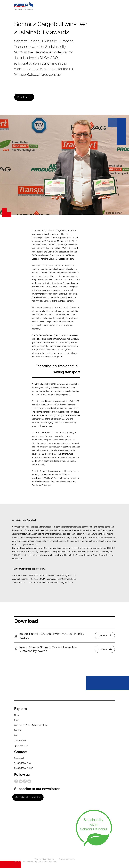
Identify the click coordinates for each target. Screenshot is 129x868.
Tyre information (21, 745)
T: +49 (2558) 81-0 (22, 763)
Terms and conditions (44, 859)
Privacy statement (67, 859)
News (17, 715)
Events (17, 720)
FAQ (16, 735)
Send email (19, 758)
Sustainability (20, 740)
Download (22, 97)
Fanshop (18, 730)
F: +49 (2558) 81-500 (24, 768)
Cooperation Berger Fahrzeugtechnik (31, 725)
